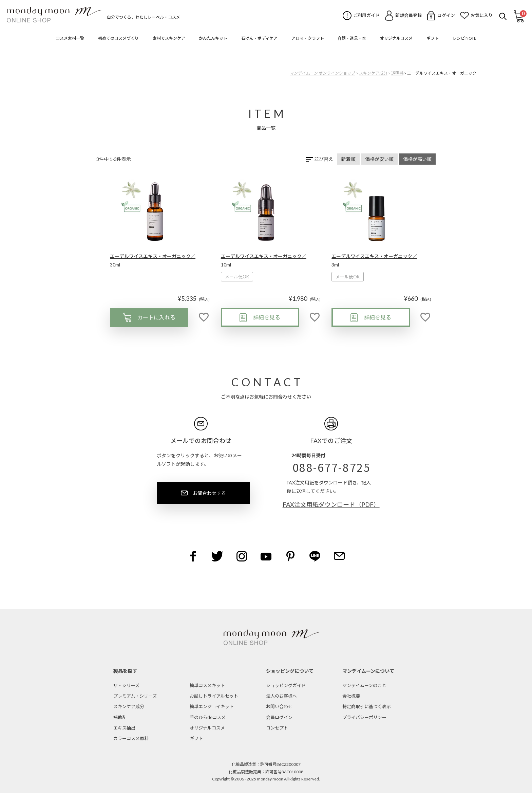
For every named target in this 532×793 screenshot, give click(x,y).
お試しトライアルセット (214, 696)
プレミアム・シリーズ (135, 696)
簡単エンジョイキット (212, 706)
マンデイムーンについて (368, 671)
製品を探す (125, 671)
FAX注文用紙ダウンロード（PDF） (331, 504)
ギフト (196, 738)
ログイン (446, 15)
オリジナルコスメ (207, 728)
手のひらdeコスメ (208, 717)
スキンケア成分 (373, 73)
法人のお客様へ (281, 696)
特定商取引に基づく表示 (367, 706)
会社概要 (351, 696)
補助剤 (120, 717)
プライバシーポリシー (364, 717)
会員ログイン (279, 717)
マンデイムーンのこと (364, 685)
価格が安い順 (379, 159)
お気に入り (482, 15)
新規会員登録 (408, 15)
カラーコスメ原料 (131, 738)
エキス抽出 (124, 728)
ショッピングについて (290, 671)
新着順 (348, 159)
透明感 (397, 73)
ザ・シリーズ (126, 685)
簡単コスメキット (207, 685)
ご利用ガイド (366, 15)
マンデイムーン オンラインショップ (322, 73)
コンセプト (277, 728)
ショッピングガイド (286, 685)
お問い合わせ (279, 706)
